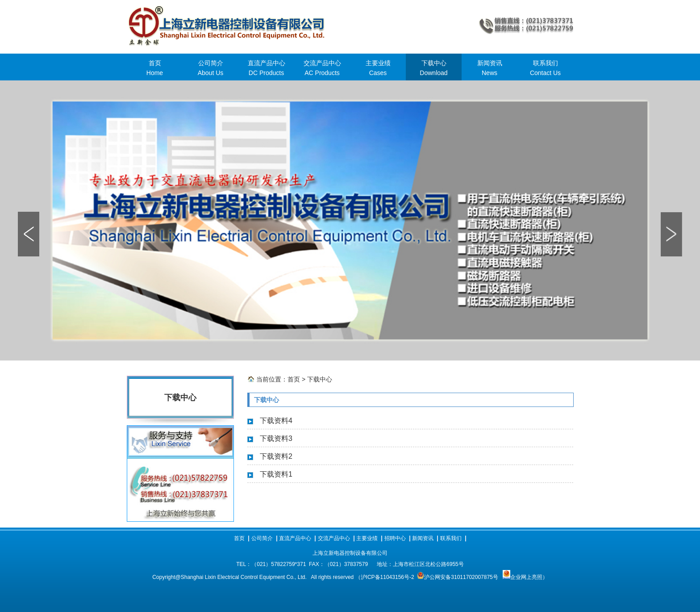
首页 (294, 379)
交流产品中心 (334, 538)
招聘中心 (395, 538)
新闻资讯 (423, 538)
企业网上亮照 (523, 577)
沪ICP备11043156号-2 (387, 577)
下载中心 (320, 379)
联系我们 (451, 538)
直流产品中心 (295, 538)
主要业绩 (367, 538)
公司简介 (262, 538)
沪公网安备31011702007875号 (461, 577)
